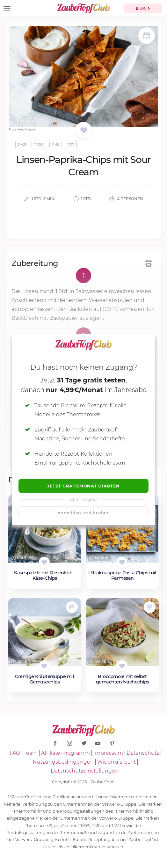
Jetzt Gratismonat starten (83, 486)
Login (143, 8)
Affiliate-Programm (65, 753)
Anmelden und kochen (84, 513)
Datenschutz (143, 753)
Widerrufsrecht (116, 762)
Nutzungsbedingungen (63, 762)
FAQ (15, 753)
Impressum (108, 753)
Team (31, 753)
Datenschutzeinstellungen (85, 771)
